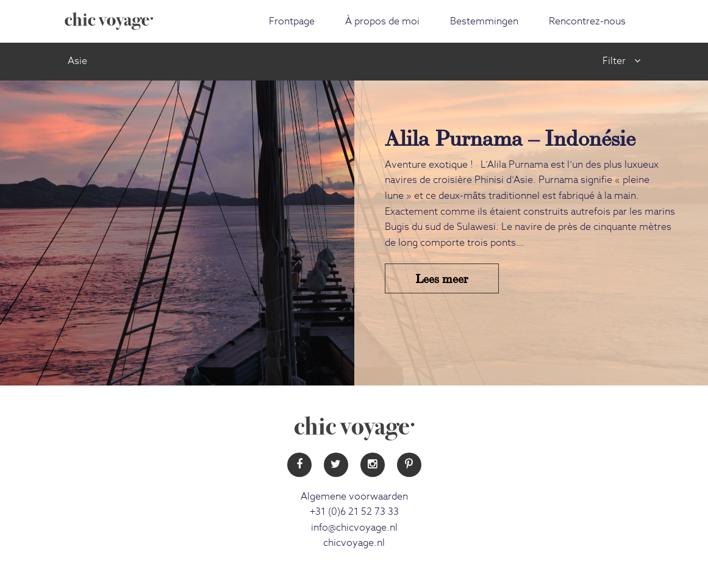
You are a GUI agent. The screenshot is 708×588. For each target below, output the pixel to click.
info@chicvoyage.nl (354, 528)
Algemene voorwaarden (354, 497)
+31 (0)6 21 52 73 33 (354, 512)
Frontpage (292, 21)
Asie (77, 61)
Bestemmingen (484, 21)
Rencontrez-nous (587, 21)
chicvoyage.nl (354, 543)
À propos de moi (382, 21)
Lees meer (442, 278)
